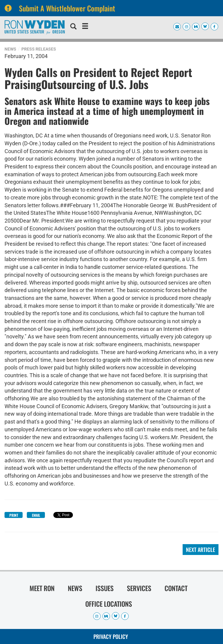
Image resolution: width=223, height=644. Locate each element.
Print (14, 515)
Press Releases (39, 49)
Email (36, 515)
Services (139, 588)
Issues (105, 588)
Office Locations (109, 604)
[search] (73, 27)
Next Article (201, 550)
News (10, 49)
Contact (176, 588)
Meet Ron (42, 588)
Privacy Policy (111, 636)
